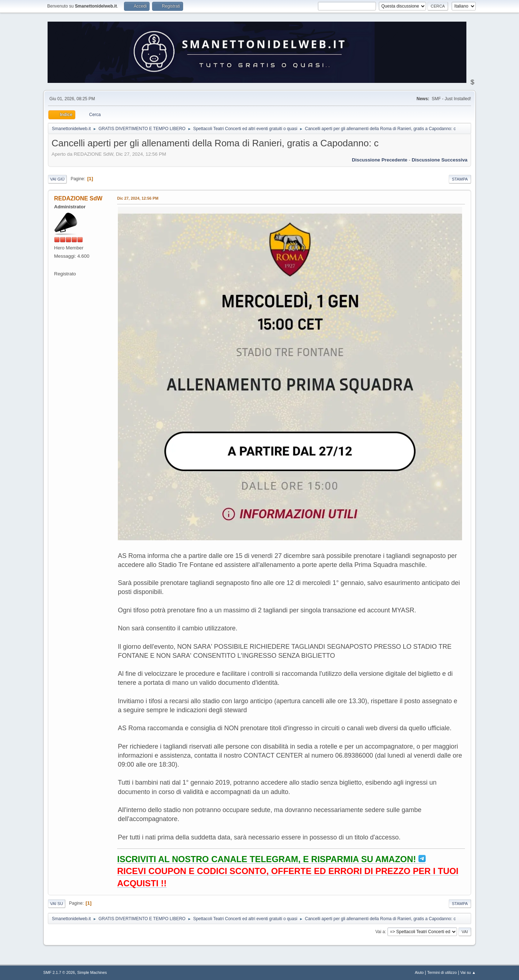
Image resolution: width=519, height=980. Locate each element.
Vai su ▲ (468, 972)
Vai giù (57, 179)
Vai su (57, 904)
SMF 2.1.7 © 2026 (59, 972)
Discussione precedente (380, 160)
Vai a (380, 932)
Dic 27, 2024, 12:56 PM (138, 198)
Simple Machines (92, 972)
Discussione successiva (440, 160)
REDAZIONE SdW (78, 198)
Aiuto (419, 972)
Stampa (460, 179)
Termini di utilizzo (442, 972)
